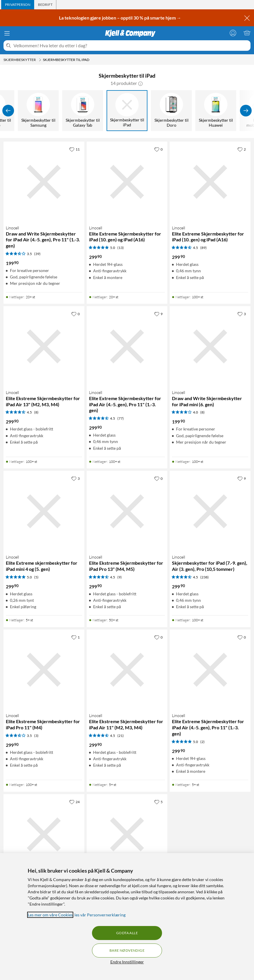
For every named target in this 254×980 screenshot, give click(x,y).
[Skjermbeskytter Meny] (40, 60)
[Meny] (7, 33)
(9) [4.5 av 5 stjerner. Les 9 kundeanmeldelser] (120, 577)
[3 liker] (242, 314)
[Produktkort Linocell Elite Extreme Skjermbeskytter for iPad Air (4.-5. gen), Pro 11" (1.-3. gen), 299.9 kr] (127, 347)
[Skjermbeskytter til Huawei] (216, 111)
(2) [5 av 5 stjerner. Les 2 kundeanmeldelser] (202, 742)
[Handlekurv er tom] (247, 33)
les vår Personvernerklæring (100, 915)
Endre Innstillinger (127, 962)
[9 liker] (158, 314)
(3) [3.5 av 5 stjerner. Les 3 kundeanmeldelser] (36, 736)
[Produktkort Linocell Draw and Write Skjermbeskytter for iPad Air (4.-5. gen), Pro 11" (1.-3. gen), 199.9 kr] (44, 182)
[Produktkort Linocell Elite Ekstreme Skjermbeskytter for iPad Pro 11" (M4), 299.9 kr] (44, 670)
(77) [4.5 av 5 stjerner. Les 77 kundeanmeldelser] (121, 418)
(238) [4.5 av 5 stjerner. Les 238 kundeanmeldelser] (205, 577)
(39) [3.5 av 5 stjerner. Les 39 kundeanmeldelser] (37, 254)
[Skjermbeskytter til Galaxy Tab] (83, 111)
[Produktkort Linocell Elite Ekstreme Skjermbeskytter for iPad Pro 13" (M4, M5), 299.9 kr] (127, 511)
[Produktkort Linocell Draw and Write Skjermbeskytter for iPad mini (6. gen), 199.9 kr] (210, 347)
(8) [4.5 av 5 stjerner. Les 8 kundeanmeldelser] (36, 412)
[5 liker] (158, 802)
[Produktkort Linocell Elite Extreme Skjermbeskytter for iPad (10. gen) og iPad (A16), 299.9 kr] (127, 182)
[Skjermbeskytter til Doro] (172, 111)
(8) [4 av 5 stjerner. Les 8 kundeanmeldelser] (202, 412)
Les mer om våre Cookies (50, 915)
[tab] (18, 5)
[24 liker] (74, 802)
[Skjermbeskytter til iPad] (127, 111)
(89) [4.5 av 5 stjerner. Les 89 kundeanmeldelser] (203, 248)
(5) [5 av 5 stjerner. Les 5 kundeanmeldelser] (36, 577)
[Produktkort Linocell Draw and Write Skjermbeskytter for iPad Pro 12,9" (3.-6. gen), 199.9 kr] (127, 835)
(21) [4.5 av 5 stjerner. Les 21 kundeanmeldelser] (121, 736)
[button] (140, 83)
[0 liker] (158, 149)
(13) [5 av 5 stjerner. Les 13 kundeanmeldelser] (121, 248)
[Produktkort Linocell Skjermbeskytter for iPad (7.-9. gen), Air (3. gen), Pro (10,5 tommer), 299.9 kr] (210, 511)
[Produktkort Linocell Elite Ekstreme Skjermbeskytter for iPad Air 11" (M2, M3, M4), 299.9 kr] (127, 670)
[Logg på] (233, 33)
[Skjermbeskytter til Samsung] (39, 111)
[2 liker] (242, 149)
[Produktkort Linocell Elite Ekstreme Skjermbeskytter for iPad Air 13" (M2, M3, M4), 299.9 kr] (44, 347)
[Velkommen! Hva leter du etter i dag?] (131, 46)
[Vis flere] (246, 111)
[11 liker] (74, 149)
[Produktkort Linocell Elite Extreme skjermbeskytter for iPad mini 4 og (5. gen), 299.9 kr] (44, 511)
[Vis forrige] (8, 111)
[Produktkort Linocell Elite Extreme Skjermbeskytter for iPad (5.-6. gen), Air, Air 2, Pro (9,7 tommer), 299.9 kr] (44, 835)
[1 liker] (75, 637)
